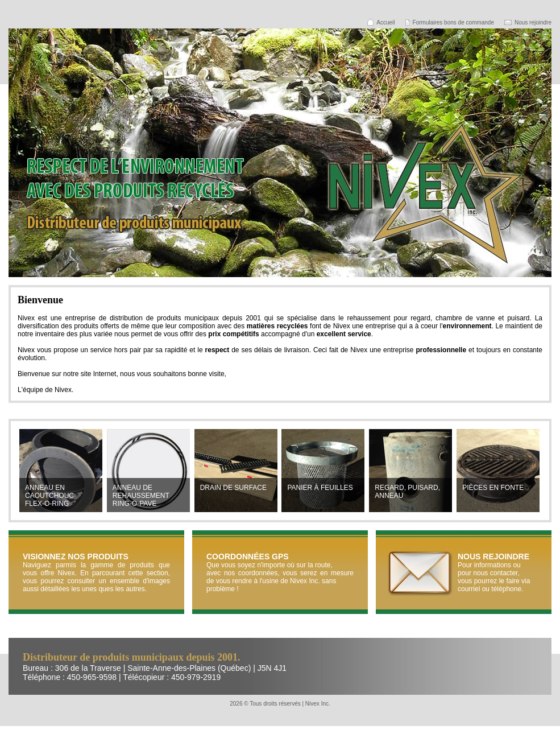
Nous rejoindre (533, 22)
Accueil (385, 22)
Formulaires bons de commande (453, 22)
